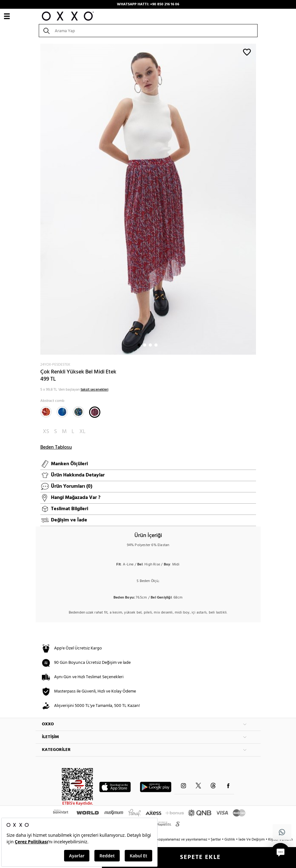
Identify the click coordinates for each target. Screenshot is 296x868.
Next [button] (39, 199)
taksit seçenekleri (95, 390)
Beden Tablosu (56, 447)
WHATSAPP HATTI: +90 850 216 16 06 (148, 4)
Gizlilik (230, 840)
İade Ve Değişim (252, 840)
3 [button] (150, 345)
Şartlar (216, 840)
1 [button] (139, 345)
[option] (148, 199)
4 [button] (156, 345)
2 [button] (145, 345)
